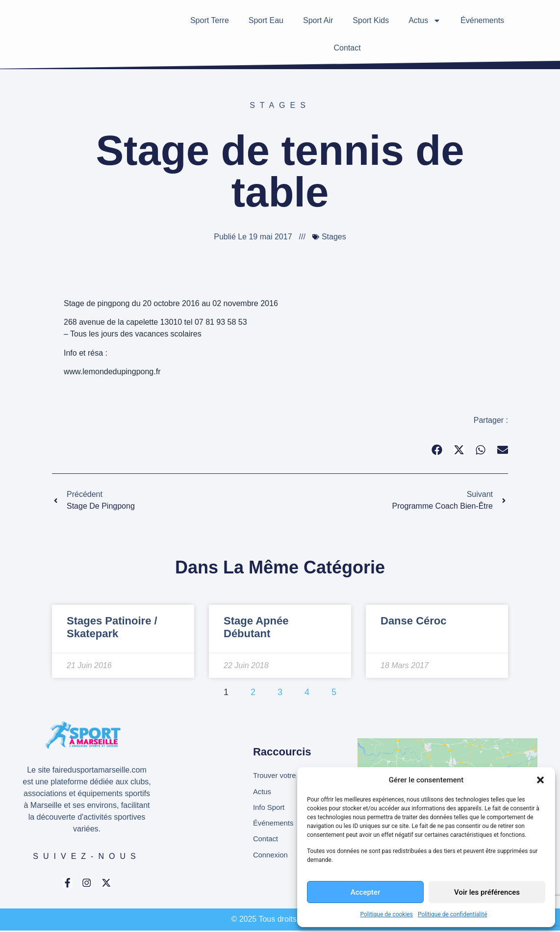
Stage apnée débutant (256, 627)
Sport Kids (371, 20)
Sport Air (318, 20)
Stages (280, 105)
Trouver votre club (284, 774)
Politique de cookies (387, 914)
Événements (482, 20)
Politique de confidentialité (453, 914)
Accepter (365, 892)
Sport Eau (266, 20)
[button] (540, 780)
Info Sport (270, 808)
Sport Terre (210, 20)
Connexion (272, 858)
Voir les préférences (487, 892)
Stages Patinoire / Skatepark (112, 627)
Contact (347, 48)
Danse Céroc (414, 621)
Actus (425, 21)
